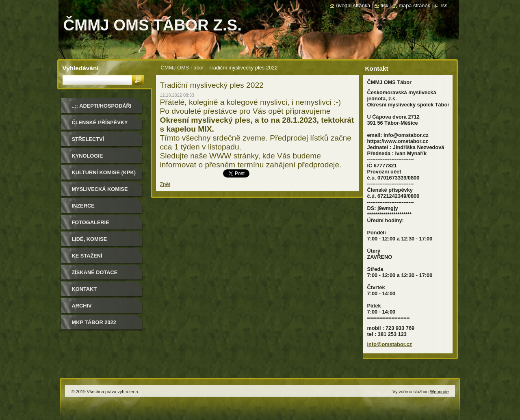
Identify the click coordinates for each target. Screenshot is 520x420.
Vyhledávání (81, 68)
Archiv (82, 306)
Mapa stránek (414, 5)
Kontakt (84, 289)
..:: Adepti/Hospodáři (102, 106)
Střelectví (88, 139)
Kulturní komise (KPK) (104, 172)
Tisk (385, 5)
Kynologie (88, 156)
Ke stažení (87, 256)
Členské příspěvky (100, 122)
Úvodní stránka (353, 5)
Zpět (165, 184)
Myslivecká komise (100, 189)
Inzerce (83, 206)
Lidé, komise (90, 239)
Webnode (439, 392)
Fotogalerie (91, 222)
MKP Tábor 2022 (94, 322)
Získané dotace (95, 272)
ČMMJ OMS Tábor (182, 68)
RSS (444, 5)
